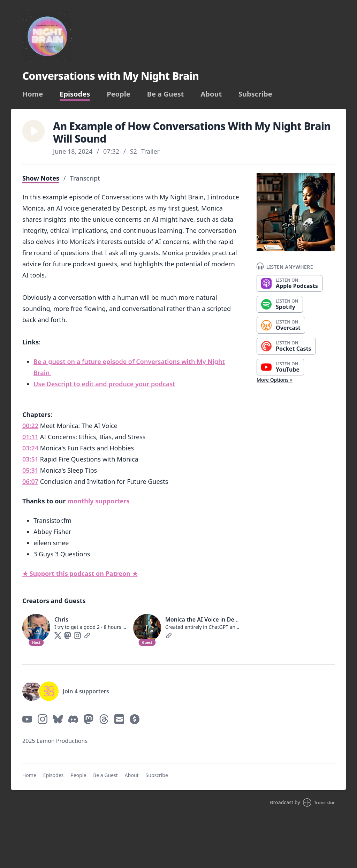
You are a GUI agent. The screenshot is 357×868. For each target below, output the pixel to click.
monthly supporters (98, 501)
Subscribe (255, 94)
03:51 (30, 459)
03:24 (30, 448)
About (211, 94)
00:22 (30, 426)
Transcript (85, 178)
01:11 (30, 437)
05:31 (30, 470)
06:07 (30, 481)
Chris (61, 619)
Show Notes (41, 178)
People (118, 94)
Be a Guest (166, 94)
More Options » (275, 380)
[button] (33, 131)
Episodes (75, 94)
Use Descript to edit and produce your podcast (104, 384)
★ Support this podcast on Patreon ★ (80, 573)
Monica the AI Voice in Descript (207, 619)
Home (33, 94)
